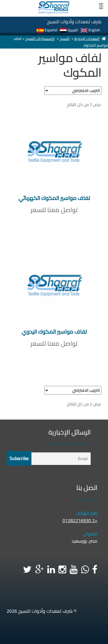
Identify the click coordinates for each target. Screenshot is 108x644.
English (90, 30)
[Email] (61, 459)
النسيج (65, 39)
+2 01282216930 (80, 520)
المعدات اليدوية (87, 39)
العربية (69, 30)
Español (47, 30)
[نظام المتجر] (73, 91)
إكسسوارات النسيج (40, 39)
